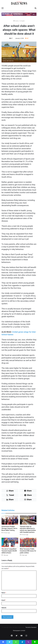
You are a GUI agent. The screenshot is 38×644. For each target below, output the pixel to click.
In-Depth (22, 21)
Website (4, 608)
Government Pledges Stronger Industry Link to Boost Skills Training (9, 528)
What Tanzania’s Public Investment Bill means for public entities (28, 551)
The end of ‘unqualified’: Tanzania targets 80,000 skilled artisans (9, 551)
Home (16, 21)
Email (4, 600)
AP (12, 38)
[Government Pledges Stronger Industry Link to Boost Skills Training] (10, 520)
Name (4, 593)
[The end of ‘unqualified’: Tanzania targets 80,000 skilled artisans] (10, 542)
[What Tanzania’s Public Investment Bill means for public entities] (28, 542)
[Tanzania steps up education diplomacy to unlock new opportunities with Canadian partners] (28, 520)
